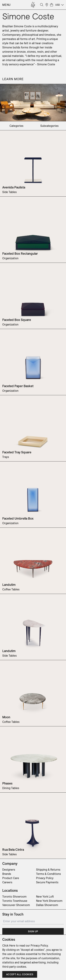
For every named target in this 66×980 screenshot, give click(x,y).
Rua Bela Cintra (13, 850)
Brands (7, 874)
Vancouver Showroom (16, 905)
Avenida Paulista (14, 187)
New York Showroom (49, 901)
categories (16, 126)
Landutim (9, 585)
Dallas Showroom (47, 905)
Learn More (13, 79)
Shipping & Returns (48, 870)
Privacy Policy (45, 878)
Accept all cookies (20, 974)
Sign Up (33, 931)
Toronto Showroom (14, 897)
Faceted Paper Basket (18, 386)
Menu (7, 5)
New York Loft (45, 897)
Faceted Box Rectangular (20, 254)
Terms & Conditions (48, 874)
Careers (7, 882)
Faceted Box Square (17, 320)
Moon (6, 717)
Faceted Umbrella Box (18, 518)
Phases (7, 783)
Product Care (11, 878)
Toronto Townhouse (15, 901)
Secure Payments (47, 882)
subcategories (49, 126)
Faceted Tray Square (17, 452)
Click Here (9, 945)
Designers (9, 870)
